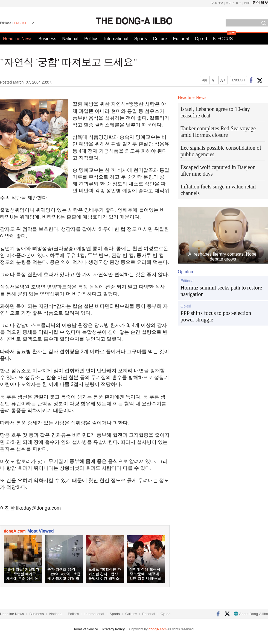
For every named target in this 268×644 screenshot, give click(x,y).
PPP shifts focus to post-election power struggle (216, 316)
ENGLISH (21, 23)
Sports (141, 39)
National (70, 39)
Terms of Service (86, 629)
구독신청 (217, 3)
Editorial (181, 39)
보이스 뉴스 (234, 3)
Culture (160, 39)
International (116, 39)
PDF (247, 3)
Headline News (18, 39)
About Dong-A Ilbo (251, 614)
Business (47, 39)
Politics (91, 39)
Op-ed (201, 39)
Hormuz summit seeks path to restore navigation (221, 291)
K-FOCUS (223, 39)
